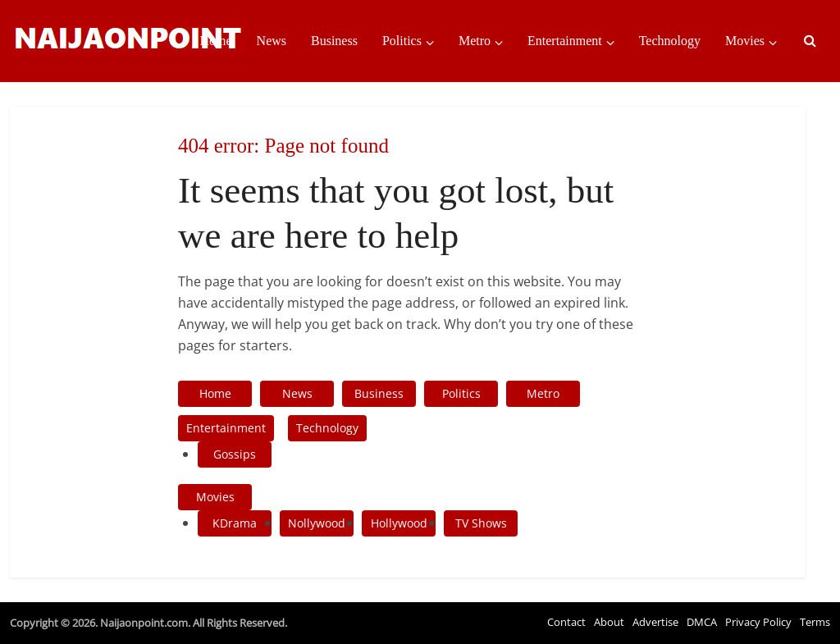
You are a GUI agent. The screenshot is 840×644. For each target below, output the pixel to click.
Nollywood (317, 523)
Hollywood (399, 523)
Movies (745, 41)
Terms (815, 622)
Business (334, 41)
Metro (475, 41)
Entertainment (565, 41)
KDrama (235, 523)
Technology (670, 41)
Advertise (655, 622)
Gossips (235, 454)
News (272, 41)
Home (215, 41)
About (609, 622)
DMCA (702, 622)
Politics (402, 41)
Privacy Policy (758, 622)
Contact (566, 622)
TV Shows (481, 523)
